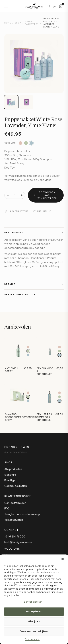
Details (34, 284)
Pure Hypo (10, 480)
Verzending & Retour (34, 295)
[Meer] (22, 195)
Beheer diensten (33, 602)
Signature (10, 475)
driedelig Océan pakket (47, 254)
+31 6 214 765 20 (15, 537)
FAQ (7, 509)
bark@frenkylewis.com (18, 542)
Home (8, 23)
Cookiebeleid (32, 639)
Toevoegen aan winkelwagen (45, 195)
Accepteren (34, 611)
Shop (18, 23)
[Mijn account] (55, 6)
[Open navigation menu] (6, 6)
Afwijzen (34, 621)
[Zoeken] (48, 6)
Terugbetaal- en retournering (22, 514)
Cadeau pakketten (16, 486)
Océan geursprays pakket (48, 262)
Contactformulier (15, 503)
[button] (63, 559)
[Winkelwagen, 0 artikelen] (61, 6)
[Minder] (8, 195)
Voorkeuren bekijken (34, 631)
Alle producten (13, 469)
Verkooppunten (14, 520)
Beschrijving (34, 233)
